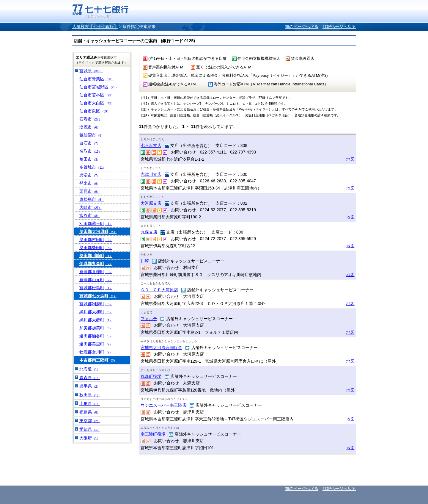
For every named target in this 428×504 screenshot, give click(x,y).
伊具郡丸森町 (96, 264)
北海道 (90, 369)
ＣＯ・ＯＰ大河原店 (159, 290)
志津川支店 (151, 174)
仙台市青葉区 (97, 79)
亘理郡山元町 (96, 280)
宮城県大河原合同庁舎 (161, 348)
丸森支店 (149, 232)
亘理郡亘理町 (96, 272)
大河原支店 (151, 203)
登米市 (90, 183)
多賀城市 (93, 167)
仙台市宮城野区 (99, 87)
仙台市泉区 (95, 111)
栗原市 (90, 191)
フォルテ (149, 319)
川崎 (145, 261)
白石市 (90, 143)
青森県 (90, 378)
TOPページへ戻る (339, 26)
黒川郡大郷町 (96, 320)
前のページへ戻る (302, 26)
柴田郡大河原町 (98, 231)
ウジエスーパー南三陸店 (163, 405)
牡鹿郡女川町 (96, 352)
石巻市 (91, 119)
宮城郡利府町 (96, 304)
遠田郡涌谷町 (96, 336)
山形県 (90, 403)
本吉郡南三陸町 (98, 360)
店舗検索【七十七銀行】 (95, 26)
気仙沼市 (92, 135)
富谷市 (90, 215)
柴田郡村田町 (96, 240)
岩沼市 (90, 175)
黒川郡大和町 (96, 312)
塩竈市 (90, 127)
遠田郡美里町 (96, 344)
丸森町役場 (151, 376)
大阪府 (90, 438)
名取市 (91, 151)
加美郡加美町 (96, 328)
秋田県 (90, 395)
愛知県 (90, 429)
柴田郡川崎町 (96, 256)
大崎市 (91, 207)
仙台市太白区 (97, 103)
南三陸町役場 (153, 434)
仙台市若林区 (97, 95)
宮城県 (91, 71)
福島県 (90, 412)
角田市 (90, 159)
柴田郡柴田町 (96, 248)
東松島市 (92, 199)
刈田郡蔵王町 (96, 223)
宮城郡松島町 (96, 288)
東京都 (90, 421)
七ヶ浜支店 (151, 145)
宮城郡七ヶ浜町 (98, 296)
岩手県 (90, 386)
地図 (350, 159)
